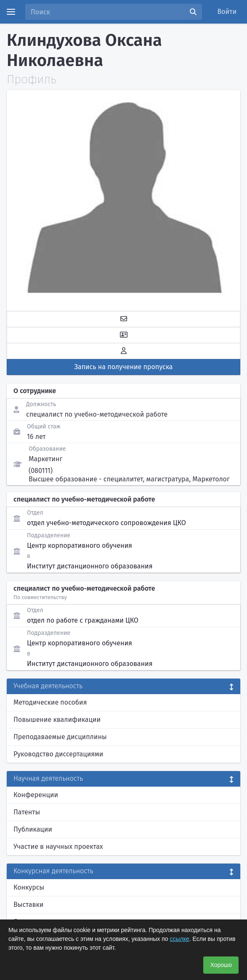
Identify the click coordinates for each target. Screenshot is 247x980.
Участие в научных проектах (58, 847)
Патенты (27, 812)
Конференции (36, 795)
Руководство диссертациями (58, 754)
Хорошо (221, 965)
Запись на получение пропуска (124, 367)
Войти (227, 12)
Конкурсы (29, 887)
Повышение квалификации (57, 720)
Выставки (28, 905)
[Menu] (11, 12)
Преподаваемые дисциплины (60, 737)
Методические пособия (50, 702)
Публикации (33, 829)
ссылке (179, 939)
